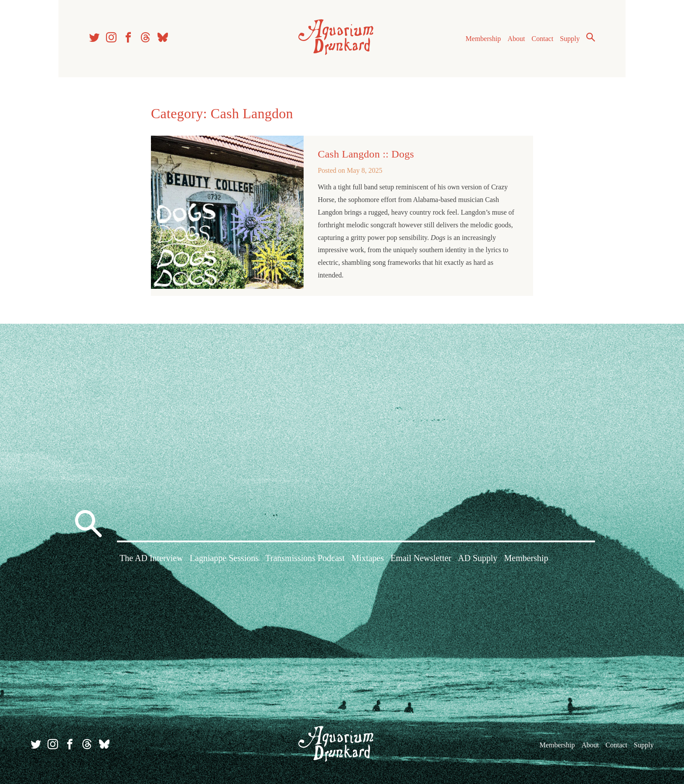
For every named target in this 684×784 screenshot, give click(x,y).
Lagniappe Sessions (224, 558)
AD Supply (478, 558)
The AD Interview (151, 558)
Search (591, 37)
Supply (570, 39)
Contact (543, 39)
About (516, 39)
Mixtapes (368, 558)
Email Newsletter (421, 558)
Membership (483, 39)
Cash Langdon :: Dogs (366, 154)
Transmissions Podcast (305, 558)
